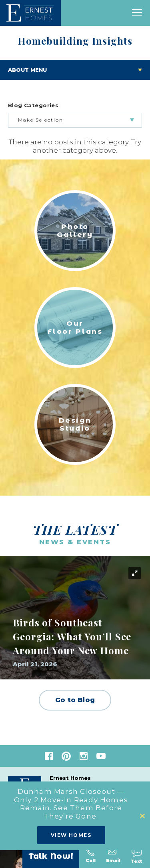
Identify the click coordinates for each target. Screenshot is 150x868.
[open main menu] (137, 13)
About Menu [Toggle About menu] (27, 70)
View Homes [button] (71, 835)
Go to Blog (75, 700)
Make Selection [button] (41, 120)
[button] (143, 816)
